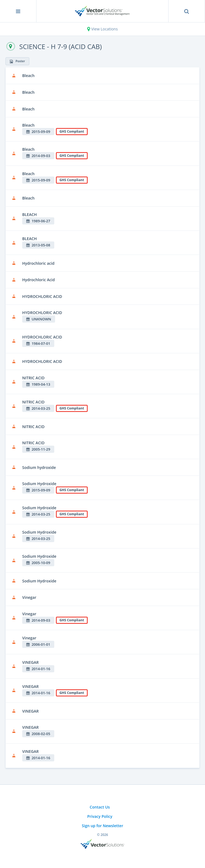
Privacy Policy (100, 816)
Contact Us (100, 807)
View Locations (102, 29)
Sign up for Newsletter (103, 826)
